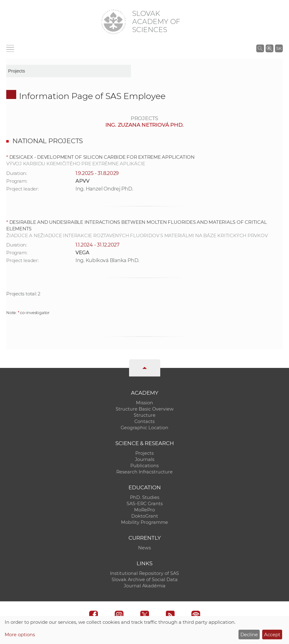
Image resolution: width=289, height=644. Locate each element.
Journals (145, 459)
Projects (144, 453)
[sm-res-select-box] (69, 71)
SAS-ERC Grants (145, 504)
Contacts (144, 421)
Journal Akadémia (145, 586)
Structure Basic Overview (145, 409)
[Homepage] (113, 22)
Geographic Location (144, 428)
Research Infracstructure (144, 472)
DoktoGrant (145, 516)
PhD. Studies (145, 497)
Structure (145, 415)
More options (20, 635)
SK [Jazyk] (279, 48)
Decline (249, 635)
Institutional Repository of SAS (144, 573)
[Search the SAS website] (260, 48)
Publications (144, 466)
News (144, 548)
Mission (144, 403)
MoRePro (144, 510)
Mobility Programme (144, 522)
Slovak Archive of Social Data (145, 580)
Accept (272, 635)
